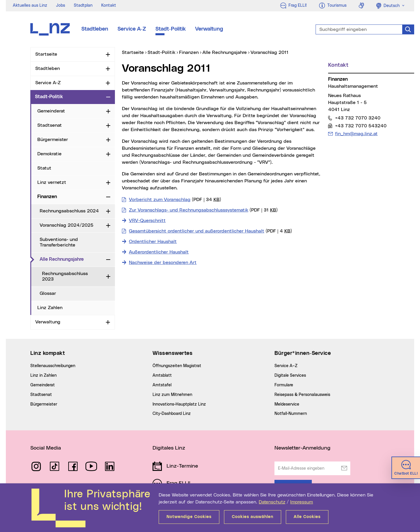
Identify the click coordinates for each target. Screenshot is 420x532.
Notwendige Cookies (189, 517)
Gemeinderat (51, 111)
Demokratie (49, 154)
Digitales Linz (169, 448)
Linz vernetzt (52, 182)
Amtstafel (162, 385)
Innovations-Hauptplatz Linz (179, 404)
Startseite (46, 54)
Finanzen (47, 197)
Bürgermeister (53, 140)
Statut (44, 168)
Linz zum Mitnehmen (172, 395)
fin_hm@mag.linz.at (356, 134)
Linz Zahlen (50, 308)
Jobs (61, 6)
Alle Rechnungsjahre (72, 259)
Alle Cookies (307, 517)
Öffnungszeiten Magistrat (177, 366)
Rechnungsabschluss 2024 (69, 211)
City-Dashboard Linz (172, 414)
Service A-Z (132, 29)
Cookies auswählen (253, 517)
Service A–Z (286, 366)
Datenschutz (272, 502)
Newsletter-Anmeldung (302, 448)
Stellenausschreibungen (53, 366)
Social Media (46, 448)
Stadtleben (95, 29)
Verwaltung (209, 29)
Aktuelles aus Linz (30, 6)
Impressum (302, 502)
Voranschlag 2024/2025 (66, 225)
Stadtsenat (50, 125)
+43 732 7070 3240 (358, 118)
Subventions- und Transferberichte (59, 242)
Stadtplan (83, 6)
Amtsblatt (162, 376)
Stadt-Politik (171, 29)
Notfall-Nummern (291, 414)
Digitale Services (290, 376)
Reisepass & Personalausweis (302, 395)
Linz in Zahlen (43, 376)
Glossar (48, 293)
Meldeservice (287, 404)
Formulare (284, 385)
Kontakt (109, 6)
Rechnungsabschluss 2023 (65, 276)
